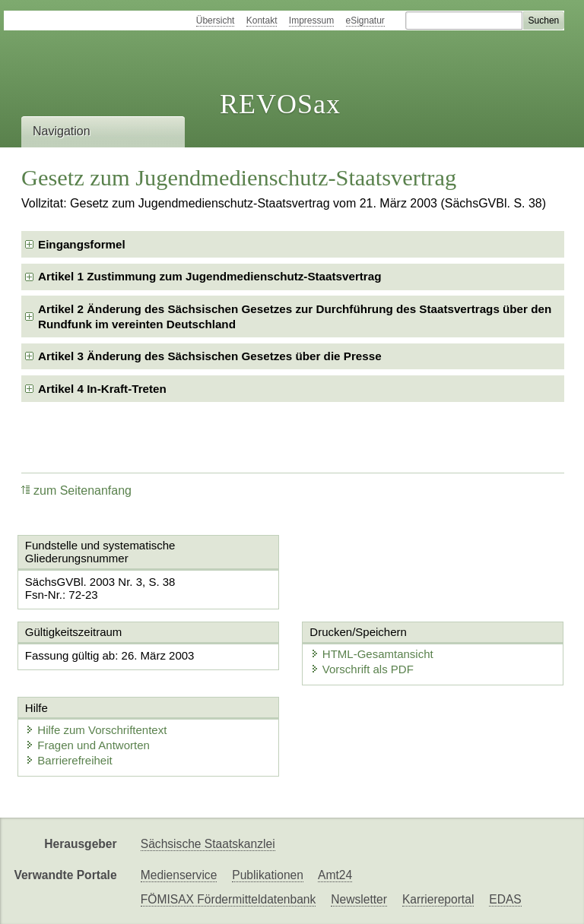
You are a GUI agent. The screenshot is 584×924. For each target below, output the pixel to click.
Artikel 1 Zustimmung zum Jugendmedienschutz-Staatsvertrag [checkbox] (210, 276)
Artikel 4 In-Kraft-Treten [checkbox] (102, 389)
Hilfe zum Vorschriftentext (96, 730)
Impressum (311, 21)
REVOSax (280, 104)
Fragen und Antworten (87, 745)
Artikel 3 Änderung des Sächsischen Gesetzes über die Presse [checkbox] (210, 356)
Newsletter (359, 899)
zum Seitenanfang (76, 490)
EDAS (505, 899)
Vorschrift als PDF (362, 669)
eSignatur (365, 21)
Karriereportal (438, 899)
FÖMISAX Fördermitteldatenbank (229, 899)
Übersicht (216, 21)
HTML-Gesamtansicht (372, 654)
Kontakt (262, 21)
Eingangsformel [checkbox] (82, 244)
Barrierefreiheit (68, 760)
